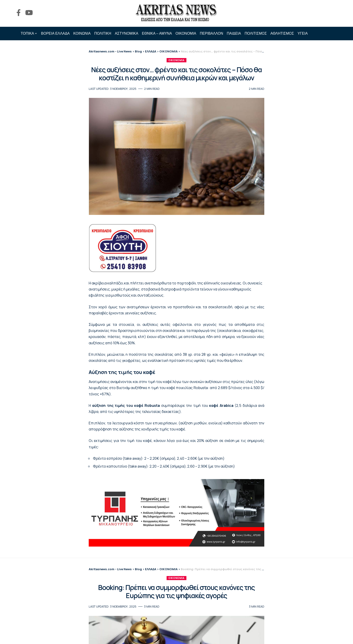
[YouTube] (29, 13)
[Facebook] (19, 13)
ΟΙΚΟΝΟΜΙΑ (176, 60)
